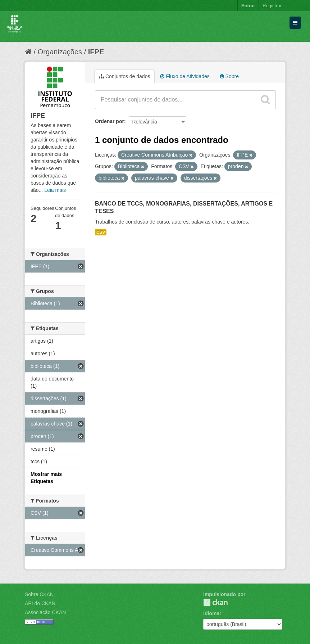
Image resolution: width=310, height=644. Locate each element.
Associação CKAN (45, 612)
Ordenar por (110, 121)
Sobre (229, 76)
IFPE (96, 52)
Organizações (60, 52)
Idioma (211, 613)
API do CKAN (40, 603)
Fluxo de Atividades (185, 76)
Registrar (272, 6)
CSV (101, 232)
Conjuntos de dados (124, 76)
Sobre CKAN (39, 594)
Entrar (248, 6)
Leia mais (55, 190)
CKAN (215, 602)
